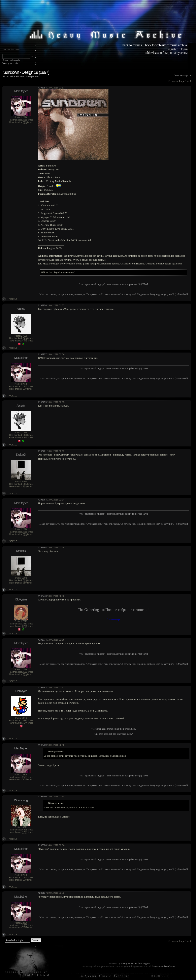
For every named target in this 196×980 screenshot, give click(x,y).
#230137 (42, 893)
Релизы (21, 76)
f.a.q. (166, 53)
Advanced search (11, 60)
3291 (25, 626)
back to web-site (156, 45)
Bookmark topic (182, 75)
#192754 (42, 88)
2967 (25, 624)
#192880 (42, 845)
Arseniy (21, 309)
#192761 (42, 451)
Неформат (33, 76)
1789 (25, 832)
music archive (179, 45)
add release (152, 53)
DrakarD (21, 454)
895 (25, 484)
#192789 (42, 745)
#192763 (42, 500)
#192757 (42, 354)
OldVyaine (21, 599)
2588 (25, 120)
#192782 (42, 688)
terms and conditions (165, 966)
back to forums (132, 45)
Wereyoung (21, 800)
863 (25, 338)
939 (25, 122)
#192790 (42, 797)
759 (25, 486)
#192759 (42, 402)
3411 (25, 720)
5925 (25, 830)
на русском (180, 53)
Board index (9, 76)
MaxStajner (21, 91)
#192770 (42, 596)
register (173, 49)
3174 (25, 723)
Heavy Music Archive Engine (135, 963)
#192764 (42, 547)
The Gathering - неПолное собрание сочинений (114, 610)
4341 (25, 341)
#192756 (42, 305)
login (184, 49)
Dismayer (21, 691)
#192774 (42, 640)
